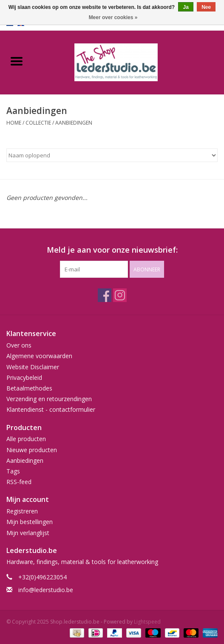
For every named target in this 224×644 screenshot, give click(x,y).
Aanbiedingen (74, 123)
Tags (13, 471)
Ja (186, 7)
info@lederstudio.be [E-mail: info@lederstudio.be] (46, 590)
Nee (206, 7)
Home (14, 123)
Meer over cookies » (113, 17)
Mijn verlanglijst (28, 533)
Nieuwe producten (32, 450)
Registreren (22, 511)
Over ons (19, 345)
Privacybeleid (24, 378)
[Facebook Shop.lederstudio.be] (105, 295)
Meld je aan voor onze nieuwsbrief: (112, 250)
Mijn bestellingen (30, 522)
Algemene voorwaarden (39, 356)
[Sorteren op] (112, 155)
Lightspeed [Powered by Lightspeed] (147, 622)
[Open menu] (17, 61)
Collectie (38, 123)
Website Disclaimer (33, 367)
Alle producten (26, 439)
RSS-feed (19, 482)
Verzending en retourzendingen (49, 399)
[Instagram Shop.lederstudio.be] (120, 295)
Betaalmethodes (29, 388)
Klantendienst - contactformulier (51, 409)
